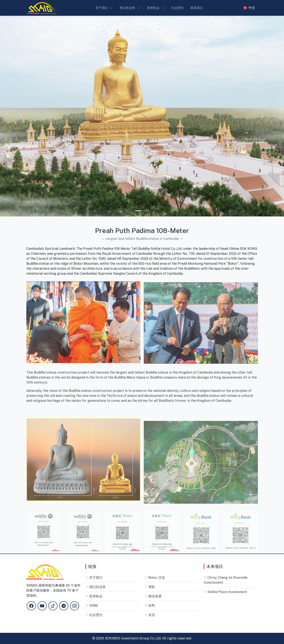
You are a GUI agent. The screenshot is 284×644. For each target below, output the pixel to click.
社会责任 (178, 8)
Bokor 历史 (157, 578)
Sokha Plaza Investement (227, 592)
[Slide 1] (138, 211)
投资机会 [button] (153, 8)
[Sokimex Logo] (42, 8)
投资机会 (96, 596)
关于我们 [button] (102, 8)
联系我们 (197, 8)
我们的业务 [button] (127, 8)
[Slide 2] (146, 211)
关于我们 (96, 578)
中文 (252, 8)
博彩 (152, 587)
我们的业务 (98, 587)
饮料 (152, 606)
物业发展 (155, 596)
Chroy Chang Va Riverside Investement (226, 580)
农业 (152, 615)
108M (93, 606)
